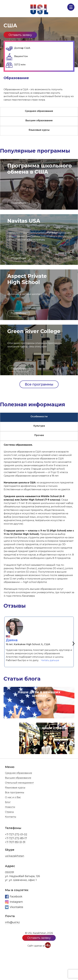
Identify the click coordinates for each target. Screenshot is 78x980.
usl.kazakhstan (15, 856)
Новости (10, 807)
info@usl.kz (12, 922)
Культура (39, 426)
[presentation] (74, 643)
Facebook (14, 897)
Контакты (11, 817)
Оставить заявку (20, 35)
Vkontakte (14, 907)
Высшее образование (39, 120)
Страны (9, 812)
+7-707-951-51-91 (15, 842)
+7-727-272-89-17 (16, 838)
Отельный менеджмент (19, 783)
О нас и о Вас (13, 797)
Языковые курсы (39, 130)
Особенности (39, 416)
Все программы (39, 384)
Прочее (39, 435)
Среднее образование (39, 111)
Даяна (12, 640)
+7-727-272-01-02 (16, 834)
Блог (8, 802)
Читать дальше (51, 660)
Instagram (14, 902)
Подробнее (18, 203)
